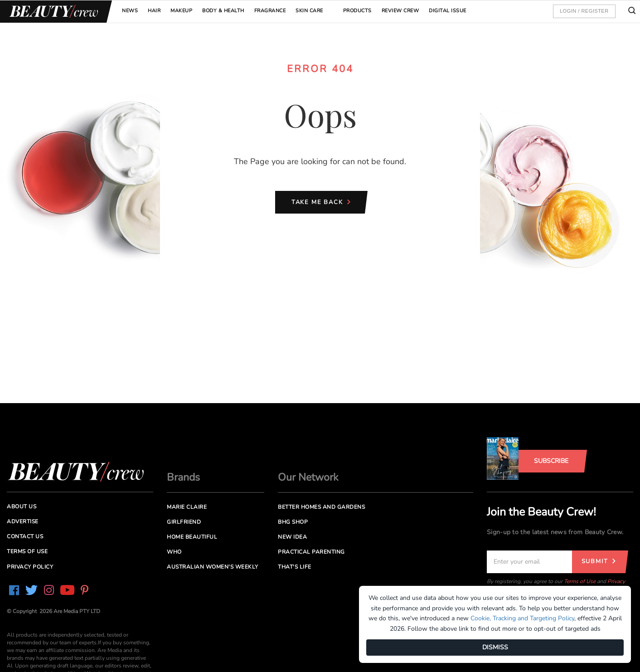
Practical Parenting (311, 552)
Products (357, 11)
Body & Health (223, 11)
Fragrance (270, 11)
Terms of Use (580, 581)
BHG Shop (293, 522)
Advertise (23, 521)
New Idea (292, 537)
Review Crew (400, 11)
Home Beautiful (192, 537)
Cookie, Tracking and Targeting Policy (522, 618)
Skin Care (309, 11)
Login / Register (584, 11)
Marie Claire (187, 507)
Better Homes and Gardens (321, 507)
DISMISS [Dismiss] (495, 647)
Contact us (25, 536)
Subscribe (551, 461)
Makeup (181, 11)
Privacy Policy (30, 567)
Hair (154, 11)
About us (22, 506)
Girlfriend (184, 522)
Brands (183, 477)
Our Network (308, 477)
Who (174, 552)
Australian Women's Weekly (213, 567)
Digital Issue (448, 11)
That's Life (295, 567)
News (130, 11)
